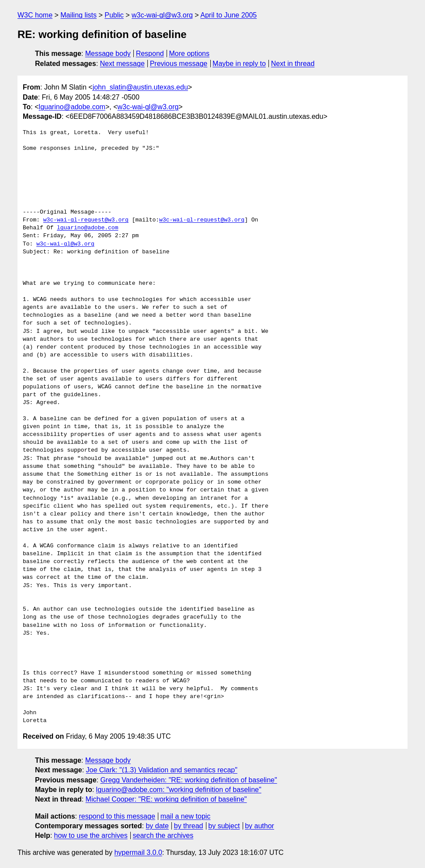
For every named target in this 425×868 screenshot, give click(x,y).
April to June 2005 (228, 15)
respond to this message (117, 816)
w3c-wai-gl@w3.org (162, 15)
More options (190, 54)
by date (157, 826)
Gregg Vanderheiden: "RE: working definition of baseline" (188, 780)
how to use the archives (91, 835)
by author (260, 826)
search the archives (163, 835)
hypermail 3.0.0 (138, 852)
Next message (122, 64)
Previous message (179, 64)
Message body (108, 54)
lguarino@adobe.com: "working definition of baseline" (179, 790)
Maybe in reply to (239, 64)
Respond (150, 54)
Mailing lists (78, 15)
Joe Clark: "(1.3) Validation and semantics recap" (162, 770)
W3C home (35, 15)
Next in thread (293, 64)
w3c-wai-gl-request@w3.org (86, 220)
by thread (189, 826)
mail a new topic (186, 816)
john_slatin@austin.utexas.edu (140, 87)
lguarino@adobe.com (72, 107)
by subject (224, 826)
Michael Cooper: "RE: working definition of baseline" (166, 799)
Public (114, 15)
